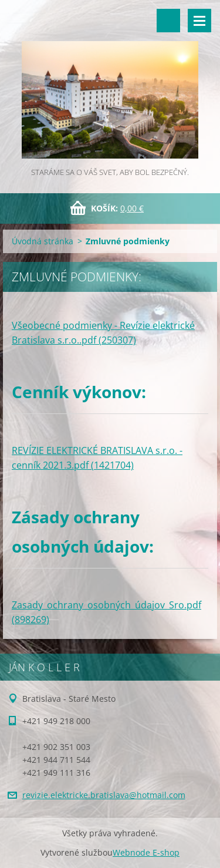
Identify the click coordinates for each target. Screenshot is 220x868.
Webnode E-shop (146, 852)
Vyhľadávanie (168, 21)
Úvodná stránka (43, 241)
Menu (199, 21)
